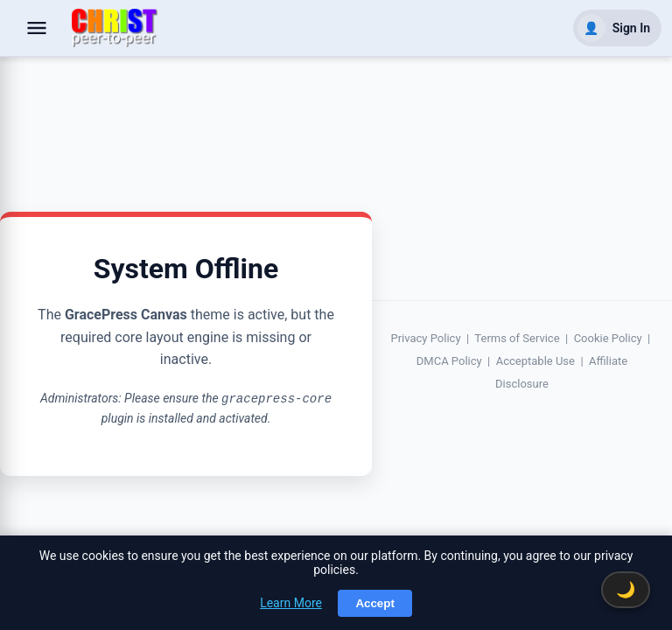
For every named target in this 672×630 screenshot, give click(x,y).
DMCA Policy (449, 361)
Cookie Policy (608, 338)
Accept (374, 603)
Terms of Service (517, 338)
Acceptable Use (535, 361)
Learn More (291, 603)
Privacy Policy (426, 338)
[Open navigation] (37, 28)
